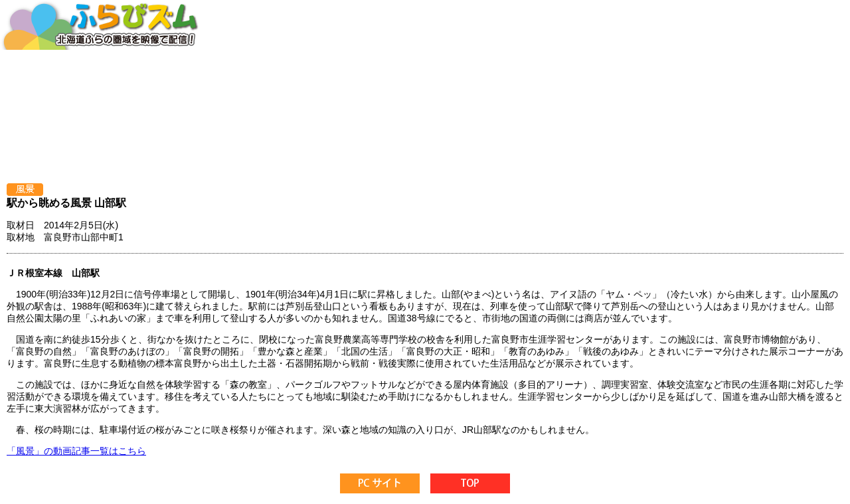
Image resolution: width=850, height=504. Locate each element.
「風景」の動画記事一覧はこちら (76, 451)
